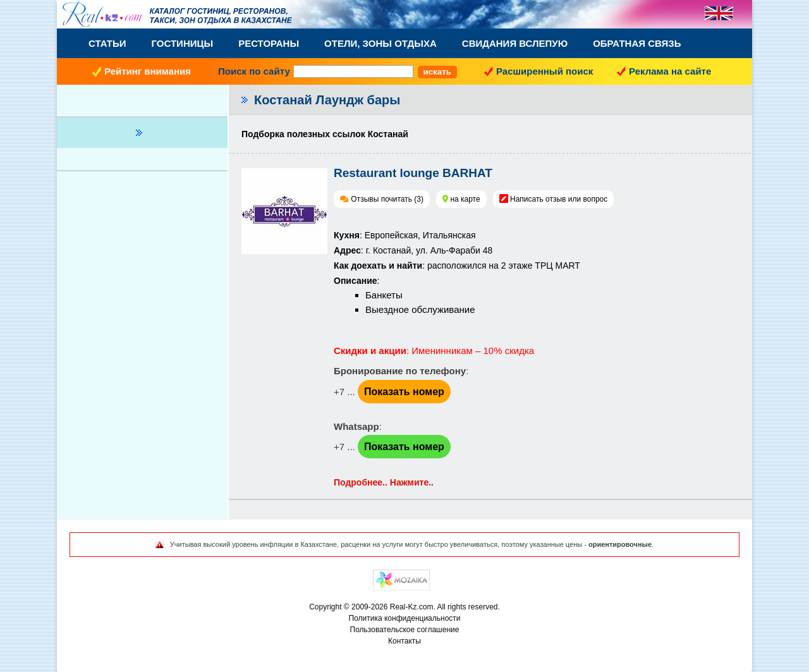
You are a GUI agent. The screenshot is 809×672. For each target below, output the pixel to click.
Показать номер (404, 392)
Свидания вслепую (515, 43)
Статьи (107, 43)
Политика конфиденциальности (404, 618)
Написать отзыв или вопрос (559, 199)
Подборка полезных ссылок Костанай (325, 134)
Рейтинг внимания (148, 71)
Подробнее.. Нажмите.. (384, 482)
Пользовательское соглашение (405, 630)
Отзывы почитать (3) (387, 199)
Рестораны (269, 43)
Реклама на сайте (670, 71)
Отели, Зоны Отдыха (380, 43)
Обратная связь (637, 43)
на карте (465, 199)
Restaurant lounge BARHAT (413, 173)
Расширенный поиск (544, 71)
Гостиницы (183, 43)
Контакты (404, 641)
